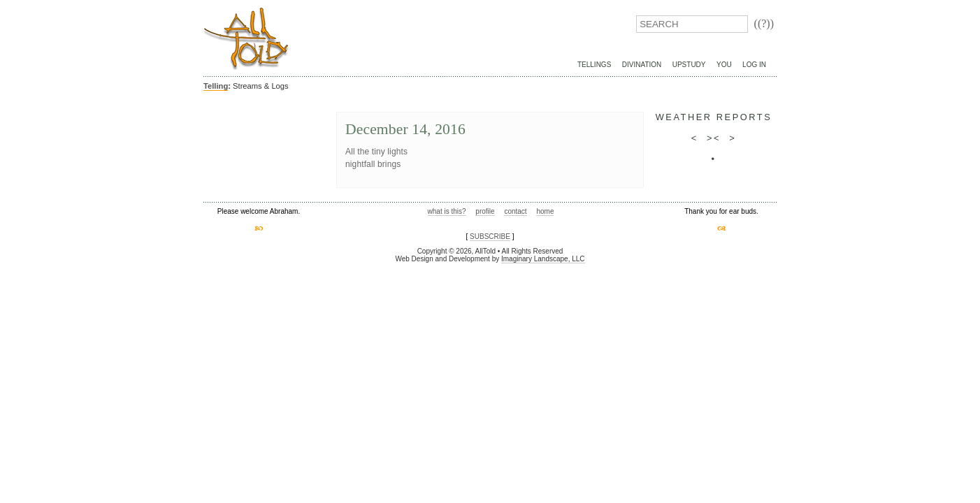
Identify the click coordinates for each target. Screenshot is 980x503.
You (724, 65)
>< (714, 138)
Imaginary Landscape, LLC (543, 259)
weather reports (714, 117)
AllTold (246, 39)
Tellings (594, 65)
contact (515, 211)
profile (485, 211)
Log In (754, 65)
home (545, 211)
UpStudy (689, 65)
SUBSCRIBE (490, 236)
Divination (642, 65)
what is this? (447, 211)
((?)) (764, 23)
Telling (216, 86)
